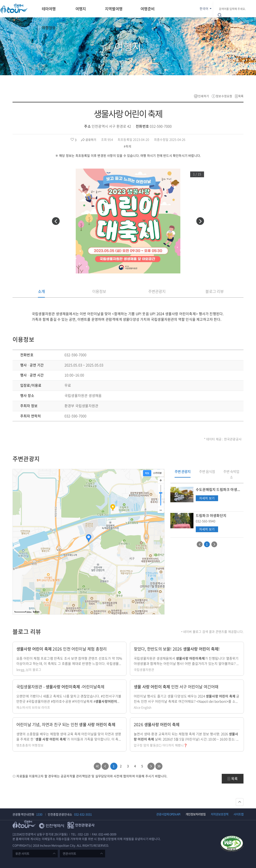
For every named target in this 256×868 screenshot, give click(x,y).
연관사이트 (69, 854)
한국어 (204, 8)
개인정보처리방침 (196, 814)
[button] (56, 221)
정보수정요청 (224, 96)
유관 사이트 (22, 854)
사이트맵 (238, 814)
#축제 (128, 146)
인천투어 (14, 8)
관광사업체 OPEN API (168, 814)
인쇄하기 (204, 96)
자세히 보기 (207, 498)
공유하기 (91, 140)
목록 (241, 96)
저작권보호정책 (220, 814)
